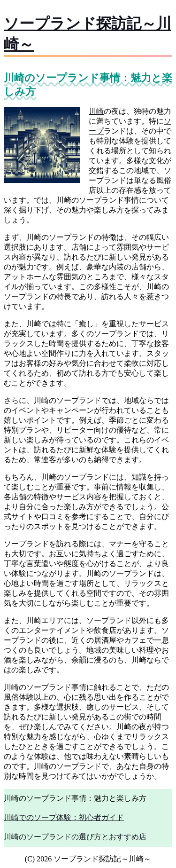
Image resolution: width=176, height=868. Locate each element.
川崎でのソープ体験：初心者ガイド (64, 817)
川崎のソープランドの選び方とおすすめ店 (75, 837)
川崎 (96, 111)
